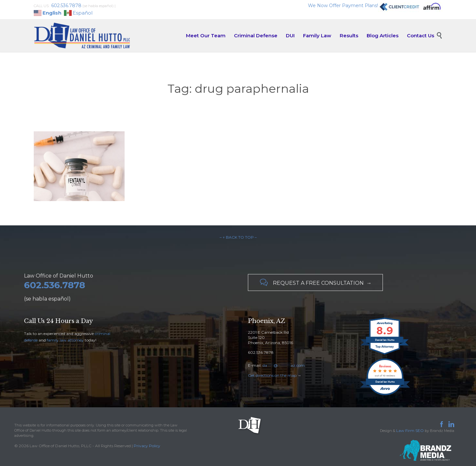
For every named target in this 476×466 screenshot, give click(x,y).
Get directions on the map (272, 375)
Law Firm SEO (410, 430)
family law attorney (65, 340)
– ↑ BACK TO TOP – (238, 237)
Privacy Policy (147, 446)
